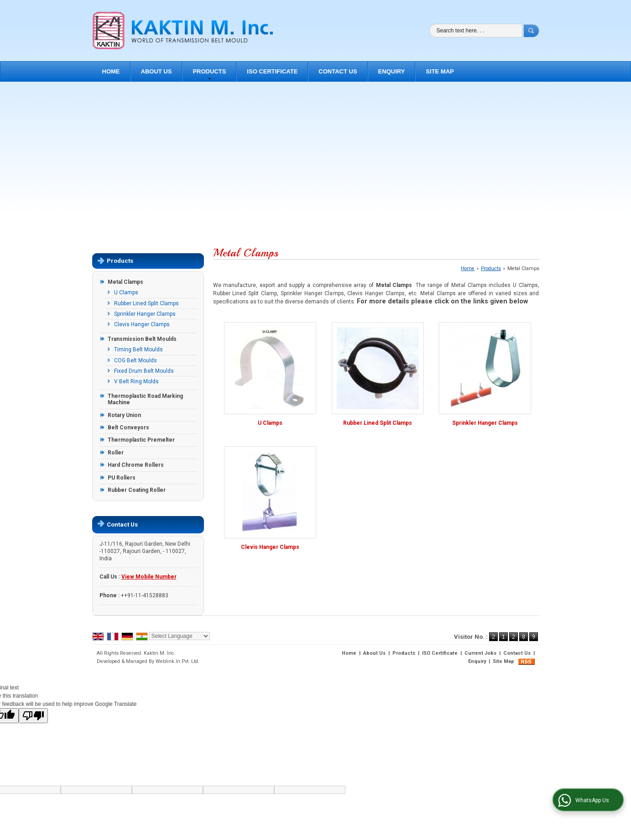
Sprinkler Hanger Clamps (145, 314)
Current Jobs (480, 653)
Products (209, 74)
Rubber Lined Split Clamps (146, 303)
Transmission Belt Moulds (142, 339)
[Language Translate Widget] (180, 636)
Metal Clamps (125, 282)
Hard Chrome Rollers (136, 465)
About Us (156, 71)
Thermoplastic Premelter (141, 440)
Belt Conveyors (128, 428)
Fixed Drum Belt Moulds (144, 371)
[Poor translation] (33, 716)
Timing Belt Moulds (138, 350)
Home (111, 71)
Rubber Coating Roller (137, 490)
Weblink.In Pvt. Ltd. (177, 661)
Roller (116, 453)
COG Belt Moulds (136, 360)
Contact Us (338, 71)
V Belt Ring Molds (136, 381)
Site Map (440, 71)
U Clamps (126, 292)
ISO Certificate (272, 71)
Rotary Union (124, 415)
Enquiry (392, 71)
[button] (149, 577)
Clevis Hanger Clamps (142, 324)
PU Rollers (122, 478)
